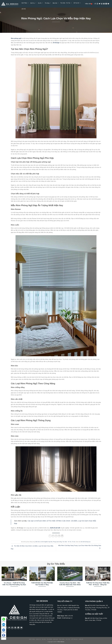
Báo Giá (56, 639)
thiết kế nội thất (55, 528)
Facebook (4, 636)
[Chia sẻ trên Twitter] (53, 536)
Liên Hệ (24, 9)
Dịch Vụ (38, 639)
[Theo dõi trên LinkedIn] (106, 4)
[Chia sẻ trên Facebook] (50, 536)
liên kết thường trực (86, 542)
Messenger (4, 631)
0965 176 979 (69, 616)
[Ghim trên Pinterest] (59, 536)
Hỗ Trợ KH (77, 3)
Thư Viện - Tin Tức (66, 3)
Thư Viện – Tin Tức (65, 639)
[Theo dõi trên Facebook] (95, 4)
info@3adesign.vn (67, 618)
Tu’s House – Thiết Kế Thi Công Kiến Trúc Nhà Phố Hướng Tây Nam (14, 584)
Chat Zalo (4, 625)
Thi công (49, 639)
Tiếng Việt (89, 4)
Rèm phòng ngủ (16, 38)
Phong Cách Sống (57, 542)
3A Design (56, 43)
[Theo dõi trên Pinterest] (104, 4)
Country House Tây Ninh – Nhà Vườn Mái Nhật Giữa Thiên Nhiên (70, 584)
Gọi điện (4, 620)
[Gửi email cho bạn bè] (56, 536)
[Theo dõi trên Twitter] (100, 4)
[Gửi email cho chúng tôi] (102, 4)
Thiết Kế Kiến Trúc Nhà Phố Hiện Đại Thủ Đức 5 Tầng (42, 584)
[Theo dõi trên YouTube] (108, 4)
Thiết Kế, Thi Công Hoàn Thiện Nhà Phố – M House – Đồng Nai (98, 584)
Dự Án (44, 639)
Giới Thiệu (25, 3)
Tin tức (74, 542)
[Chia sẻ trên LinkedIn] (62, 536)
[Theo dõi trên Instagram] (97, 4)
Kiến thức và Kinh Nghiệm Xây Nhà (44, 542)
